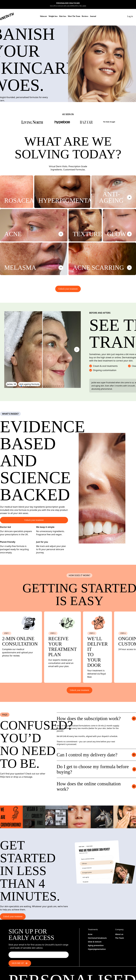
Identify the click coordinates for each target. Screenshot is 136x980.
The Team (120, 938)
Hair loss (63, 16)
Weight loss (53, 16)
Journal (93, 16)
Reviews (85, 16)
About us (119, 934)
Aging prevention (96, 945)
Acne (90, 934)
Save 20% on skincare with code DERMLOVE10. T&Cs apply (68, 6)
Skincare (43, 16)
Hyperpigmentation (97, 949)
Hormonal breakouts (97, 938)
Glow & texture (95, 942)
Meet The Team (74, 16)
